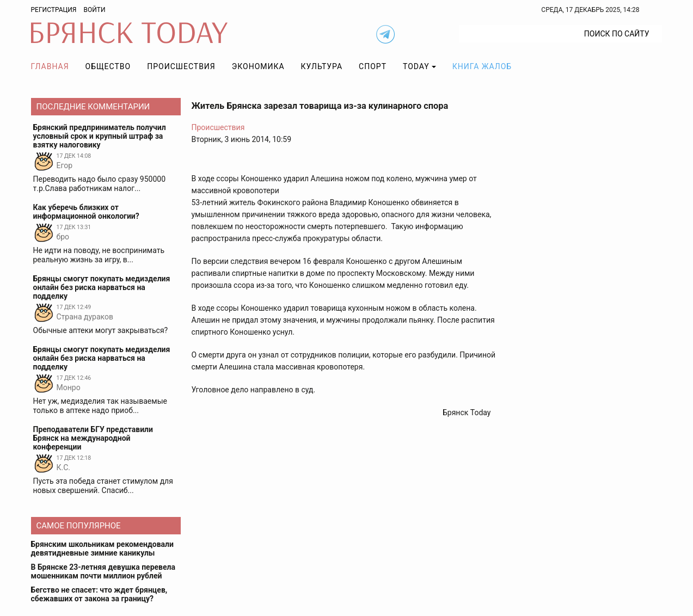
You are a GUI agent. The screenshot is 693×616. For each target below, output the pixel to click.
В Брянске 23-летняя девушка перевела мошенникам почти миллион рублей (103, 571)
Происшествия (181, 66)
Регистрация (54, 10)
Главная (50, 66)
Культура (322, 66)
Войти (94, 10)
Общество (108, 66)
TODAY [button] (416, 66)
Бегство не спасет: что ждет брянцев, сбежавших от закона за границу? (99, 594)
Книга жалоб (482, 66)
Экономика (258, 66)
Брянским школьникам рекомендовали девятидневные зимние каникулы (102, 549)
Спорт (373, 66)
